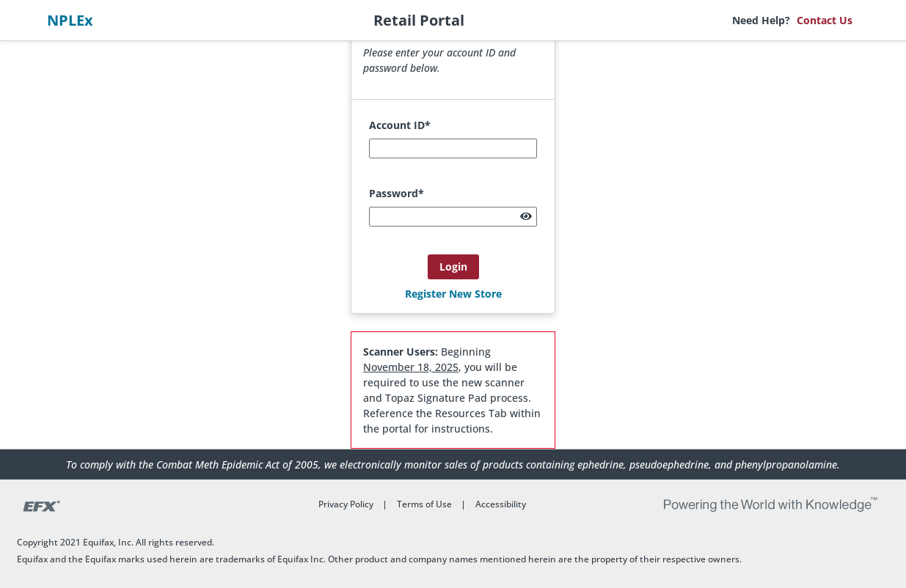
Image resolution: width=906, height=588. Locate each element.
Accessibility (501, 504)
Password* (397, 193)
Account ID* (400, 125)
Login (453, 267)
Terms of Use (424, 504)
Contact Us (825, 20)
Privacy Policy (346, 504)
